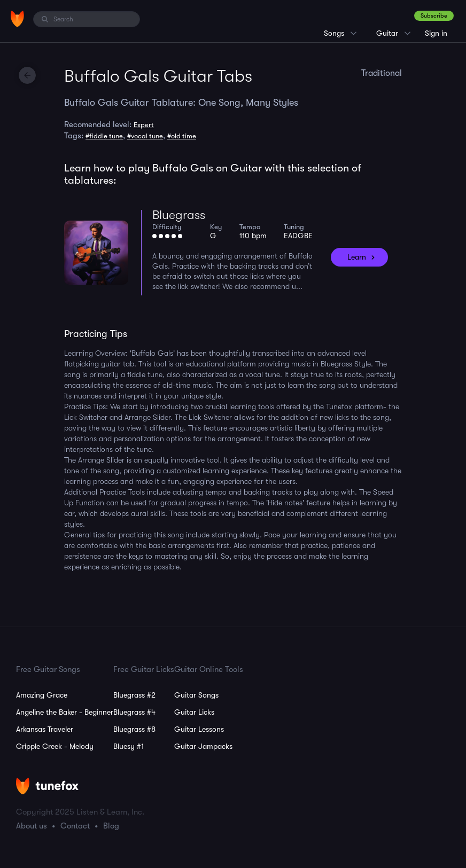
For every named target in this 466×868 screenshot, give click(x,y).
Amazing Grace (42, 695)
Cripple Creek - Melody (55, 746)
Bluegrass (179, 215)
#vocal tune (145, 136)
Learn (357, 257)
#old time (182, 136)
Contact (75, 826)
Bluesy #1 (129, 746)
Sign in (436, 33)
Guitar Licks (194, 712)
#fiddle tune (104, 136)
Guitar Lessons (199, 729)
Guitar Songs (196, 695)
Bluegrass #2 (134, 695)
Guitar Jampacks (203, 746)
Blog (111, 826)
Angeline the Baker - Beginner (65, 712)
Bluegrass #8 (134, 729)
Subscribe (434, 16)
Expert (144, 125)
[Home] (17, 19)
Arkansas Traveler (45, 729)
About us (32, 826)
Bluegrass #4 (134, 712)
